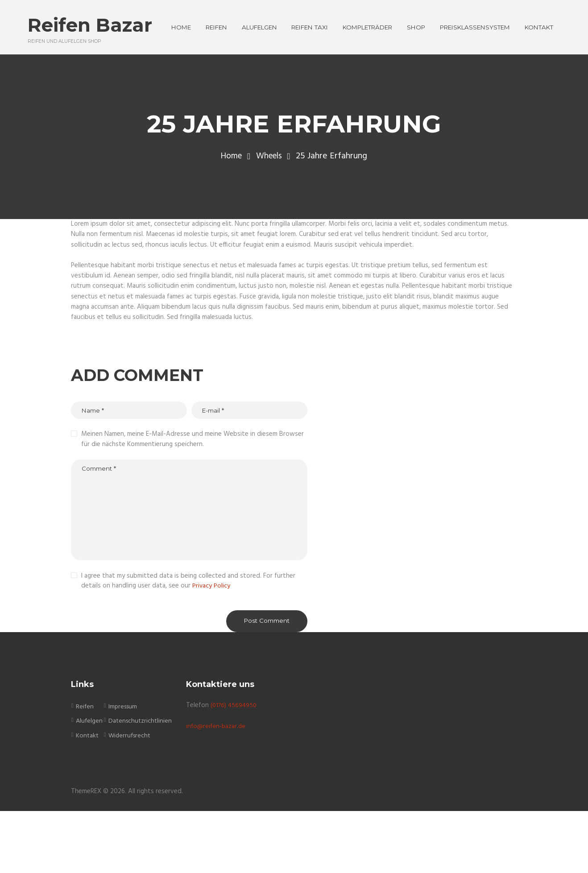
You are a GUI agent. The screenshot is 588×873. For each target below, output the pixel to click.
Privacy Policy (211, 646)
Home (230, 211)
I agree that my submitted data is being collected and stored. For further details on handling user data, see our (188, 641)
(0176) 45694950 (235, 767)
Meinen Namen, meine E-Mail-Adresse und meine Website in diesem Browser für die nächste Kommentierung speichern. (193, 495)
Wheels (270, 211)
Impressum (124, 769)
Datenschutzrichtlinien (142, 783)
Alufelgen (90, 783)
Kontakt (88, 797)
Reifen (85, 769)
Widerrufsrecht (131, 797)
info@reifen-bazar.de (217, 788)
